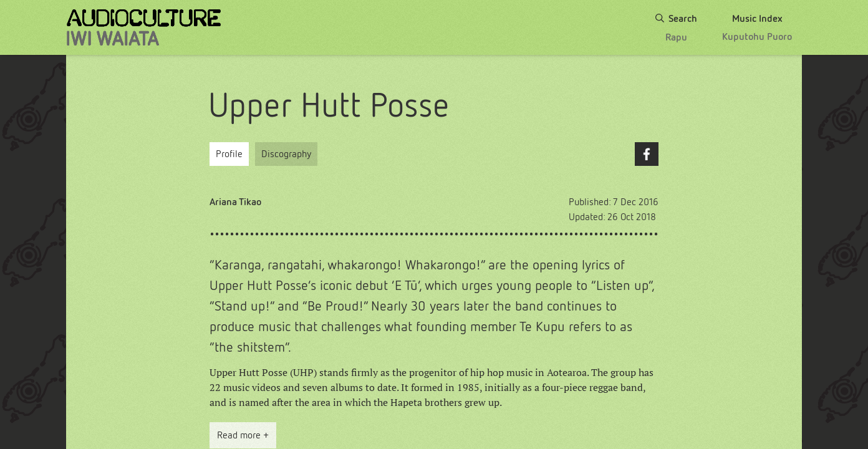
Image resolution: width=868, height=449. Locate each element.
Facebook (647, 154)
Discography (286, 154)
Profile (229, 154)
